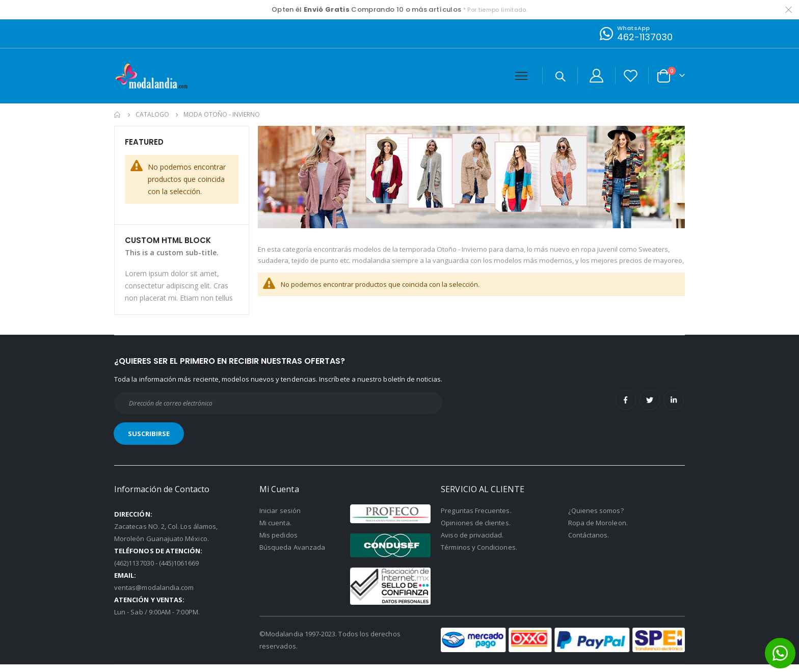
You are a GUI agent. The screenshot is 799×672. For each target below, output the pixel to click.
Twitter (650, 408)
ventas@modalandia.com (154, 595)
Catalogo (152, 115)
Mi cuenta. (275, 530)
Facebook (626, 408)
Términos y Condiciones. (479, 554)
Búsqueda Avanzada (292, 554)
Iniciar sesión (280, 518)
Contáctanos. (589, 542)
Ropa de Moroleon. (598, 530)
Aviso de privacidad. (472, 542)
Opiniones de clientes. (475, 530)
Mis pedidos (278, 542)
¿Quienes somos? (596, 518)
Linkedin (674, 408)
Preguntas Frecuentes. (476, 518)
